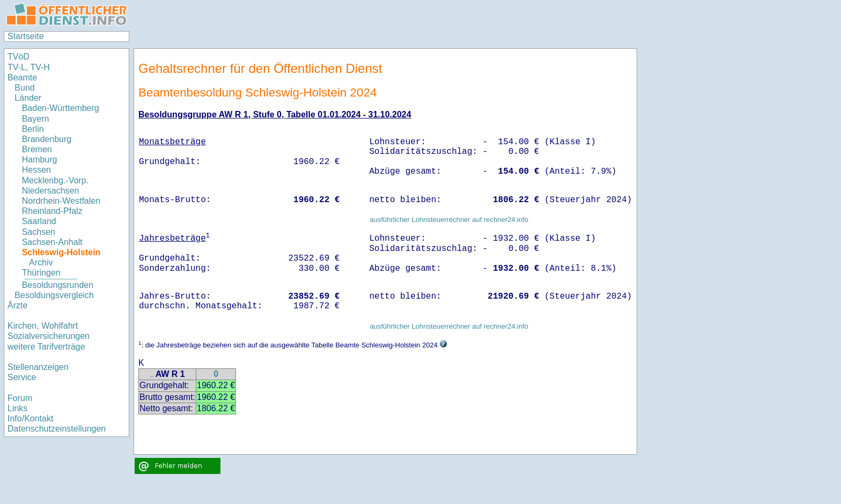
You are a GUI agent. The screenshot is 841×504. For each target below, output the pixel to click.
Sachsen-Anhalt (52, 242)
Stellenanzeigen (38, 367)
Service (22, 377)
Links (17, 408)
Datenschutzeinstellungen (57, 429)
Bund (24, 88)
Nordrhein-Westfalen (61, 201)
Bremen (37, 149)
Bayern (36, 119)
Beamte (22, 77)
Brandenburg (47, 139)
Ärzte (17, 305)
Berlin (33, 129)
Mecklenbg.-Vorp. (56, 180)
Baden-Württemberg (61, 108)
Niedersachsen (51, 191)
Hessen (36, 170)
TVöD (19, 57)
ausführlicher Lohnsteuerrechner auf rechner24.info (449, 220)
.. (152, 375)
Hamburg (40, 160)
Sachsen (39, 232)
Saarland (39, 221)
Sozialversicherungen (49, 336)
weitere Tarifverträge (46, 347)
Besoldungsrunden (58, 285)
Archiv (41, 262)
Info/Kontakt (30, 418)
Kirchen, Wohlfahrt (43, 326)
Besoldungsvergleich (54, 295)
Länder (28, 98)
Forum (20, 398)
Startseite (26, 36)
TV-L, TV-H (29, 67)
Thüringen (41, 273)
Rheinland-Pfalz (52, 211)
